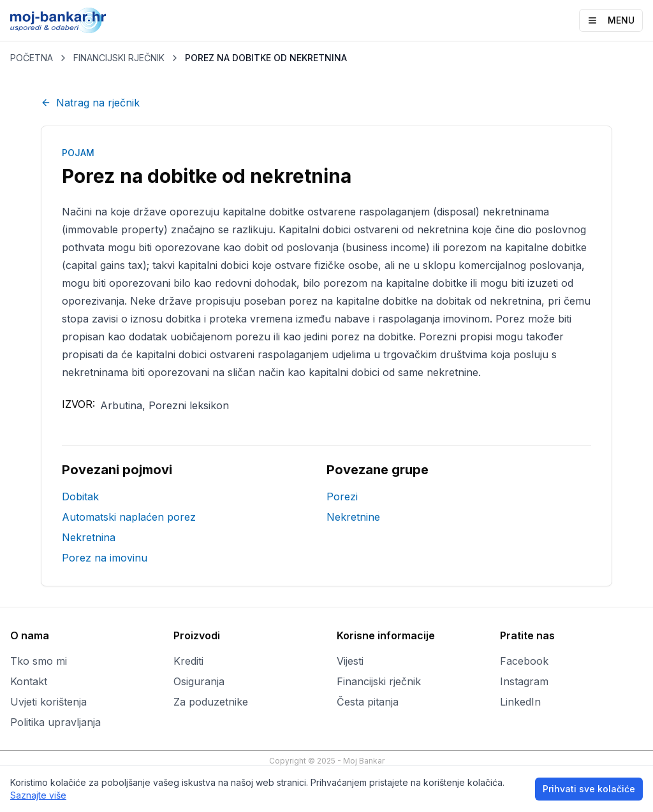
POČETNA (32, 58)
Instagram (524, 681)
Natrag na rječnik (90, 103)
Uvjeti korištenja (48, 702)
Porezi (342, 497)
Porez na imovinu (105, 558)
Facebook (524, 661)
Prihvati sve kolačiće (589, 789)
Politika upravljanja (55, 722)
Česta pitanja (368, 702)
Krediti (188, 661)
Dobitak (80, 497)
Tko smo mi (39, 661)
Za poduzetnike (211, 702)
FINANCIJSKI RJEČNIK (119, 58)
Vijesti (350, 661)
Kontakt (29, 681)
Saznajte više (38, 795)
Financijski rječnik (379, 681)
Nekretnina (89, 537)
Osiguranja (199, 681)
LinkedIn (520, 702)
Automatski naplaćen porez (129, 517)
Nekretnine (353, 517)
